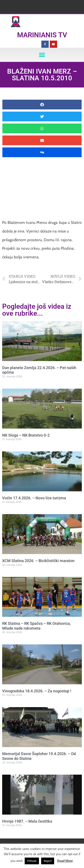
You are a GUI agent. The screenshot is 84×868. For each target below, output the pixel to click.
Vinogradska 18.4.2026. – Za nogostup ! (37, 691)
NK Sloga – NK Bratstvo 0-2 (26, 435)
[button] (42, 55)
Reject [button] (48, 861)
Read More (65, 861)
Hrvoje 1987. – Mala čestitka (27, 821)
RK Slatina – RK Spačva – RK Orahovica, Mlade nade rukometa (36, 626)
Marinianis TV (42, 35)
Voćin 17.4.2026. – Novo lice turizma (34, 498)
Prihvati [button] (32, 861)
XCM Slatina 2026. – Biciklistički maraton (38, 561)
